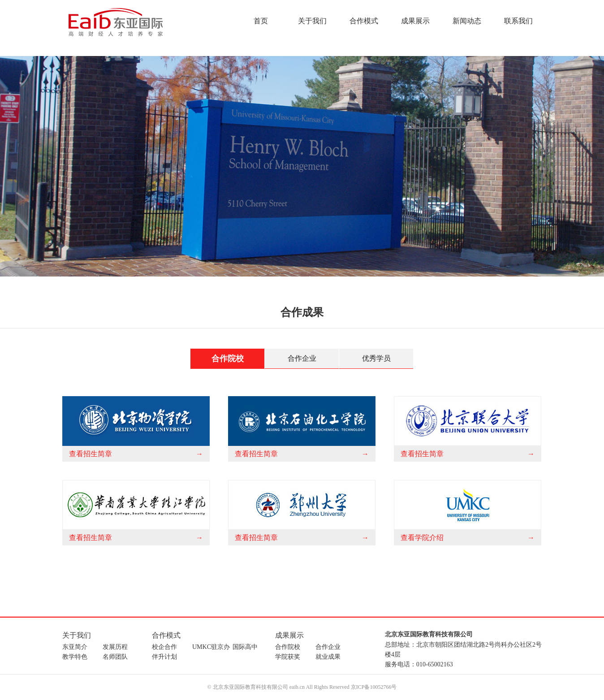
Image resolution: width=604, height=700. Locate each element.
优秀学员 (376, 358)
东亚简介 (75, 647)
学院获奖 (288, 657)
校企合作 (164, 647)
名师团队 (115, 657)
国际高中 (245, 647)
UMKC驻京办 (211, 647)
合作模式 (364, 21)
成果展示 (415, 21)
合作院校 (228, 359)
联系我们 (518, 21)
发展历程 (115, 647)
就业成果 (328, 657)
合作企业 (302, 358)
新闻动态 (467, 21)
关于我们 (312, 21)
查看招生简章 (91, 454)
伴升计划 (164, 657)
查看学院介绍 (422, 538)
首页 (261, 21)
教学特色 (75, 657)
